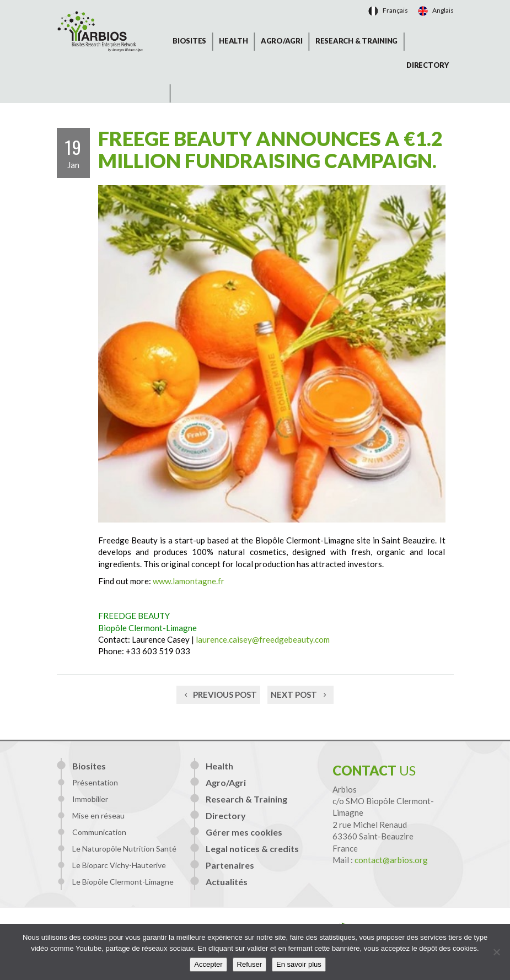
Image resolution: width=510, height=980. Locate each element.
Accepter (208, 964)
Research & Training (356, 41)
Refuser (250, 964)
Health (233, 41)
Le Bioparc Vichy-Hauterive (119, 865)
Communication (99, 832)
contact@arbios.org (391, 860)
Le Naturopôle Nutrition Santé (124, 849)
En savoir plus (299, 964)
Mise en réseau (98, 815)
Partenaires (230, 865)
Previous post (218, 694)
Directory (428, 65)
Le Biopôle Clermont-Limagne (123, 882)
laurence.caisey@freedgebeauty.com (263, 639)
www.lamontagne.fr (189, 581)
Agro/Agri (282, 41)
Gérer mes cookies (244, 832)
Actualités (227, 882)
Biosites (189, 41)
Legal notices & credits (252, 849)
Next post (300, 694)
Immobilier (90, 799)
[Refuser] (496, 952)
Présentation (95, 782)
